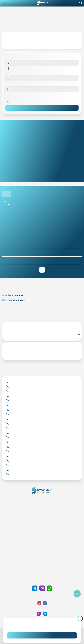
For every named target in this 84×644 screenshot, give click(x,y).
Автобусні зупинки (13, 295)
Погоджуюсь (42, 635)
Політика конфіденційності (42, 553)
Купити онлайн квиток (42, 513)
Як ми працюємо (42, 498)
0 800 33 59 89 (42, 569)
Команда (42, 504)
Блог (42, 535)
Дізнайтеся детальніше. (42, 627)
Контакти (42, 501)
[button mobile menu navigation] (4, 3)
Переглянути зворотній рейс (42, 270)
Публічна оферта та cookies (42, 550)
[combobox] (42, 63)
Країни (42, 522)
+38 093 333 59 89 (42, 566)
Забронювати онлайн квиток (42, 516)
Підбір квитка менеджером (42, 519)
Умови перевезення (42, 538)
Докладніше (42, 334)
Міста (42, 526)
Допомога (42, 541)
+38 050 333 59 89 (42, 581)
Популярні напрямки (14, 300)
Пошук (42, 108)
